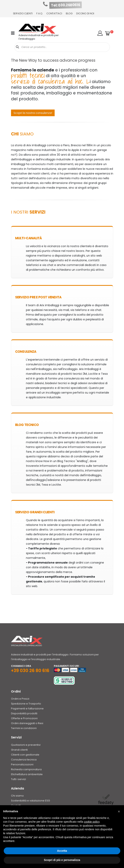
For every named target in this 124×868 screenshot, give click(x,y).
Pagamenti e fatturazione (27, 709)
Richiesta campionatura (26, 769)
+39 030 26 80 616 (30, 671)
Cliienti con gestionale (25, 755)
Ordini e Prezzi (20, 699)
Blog (69, 13)
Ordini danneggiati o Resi (27, 723)
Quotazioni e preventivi (26, 745)
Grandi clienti (19, 750)
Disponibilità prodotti (24, 713)
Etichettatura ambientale (27, 774)
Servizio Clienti (23, 13)
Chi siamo (17, 796)
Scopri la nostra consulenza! (33, 113)
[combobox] (62, 47)
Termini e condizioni (24, 728)
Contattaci (54, 13)
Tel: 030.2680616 (66, 5)
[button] (100, 33)
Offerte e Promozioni (24, 718)
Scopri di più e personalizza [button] (62, 860)
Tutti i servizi (18, 779)
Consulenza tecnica (24, 760)
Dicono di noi (85, 13)
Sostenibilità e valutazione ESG (30, 801)
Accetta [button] (62, 851)
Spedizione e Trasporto (26, 704)
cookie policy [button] (92, 822)
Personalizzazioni (22, 764)
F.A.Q (39, 13)
